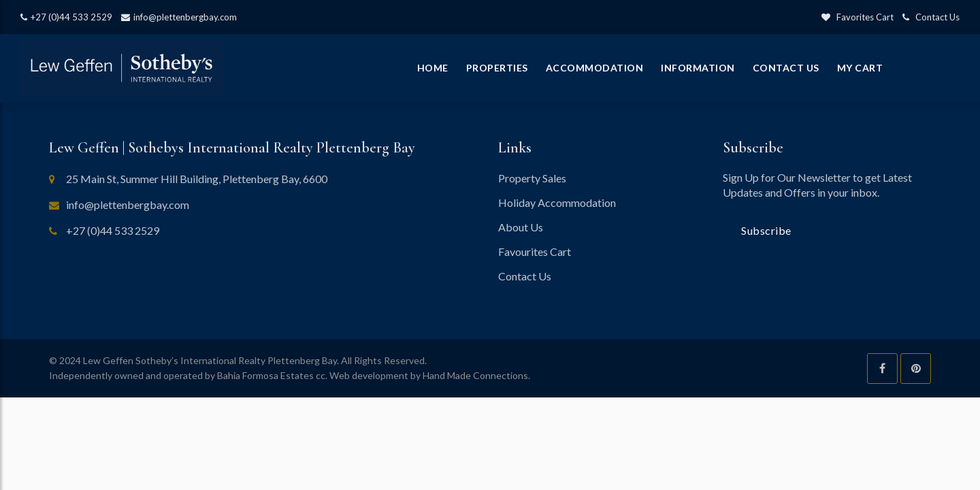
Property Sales (532, 178)
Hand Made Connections (475, 375)
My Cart (860, 68)
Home (433, 68)
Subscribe (766, 230)
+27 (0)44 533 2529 (66, 17)
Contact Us (931, 17)
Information (698, 68)
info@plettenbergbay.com (179, 17)
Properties (497, 68)
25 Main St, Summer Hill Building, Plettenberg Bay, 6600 (197, 179)
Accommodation (595, 68)
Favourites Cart (535, 251)
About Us (521, 227)
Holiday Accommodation (557, 202)
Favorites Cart (857, 17)
